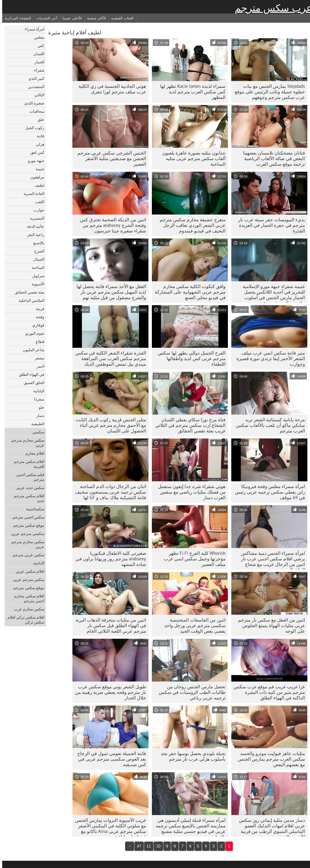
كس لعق (35, 152)
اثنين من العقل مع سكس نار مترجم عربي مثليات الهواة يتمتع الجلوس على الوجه (269, 625)
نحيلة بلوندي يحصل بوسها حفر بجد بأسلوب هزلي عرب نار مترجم (191, 756)
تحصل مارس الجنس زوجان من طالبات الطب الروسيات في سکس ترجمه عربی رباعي (190, 692)
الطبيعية (36, 424)
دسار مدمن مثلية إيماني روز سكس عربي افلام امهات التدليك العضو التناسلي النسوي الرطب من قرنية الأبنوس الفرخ (270, 827)
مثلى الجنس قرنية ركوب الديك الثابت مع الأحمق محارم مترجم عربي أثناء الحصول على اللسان (109, 425)
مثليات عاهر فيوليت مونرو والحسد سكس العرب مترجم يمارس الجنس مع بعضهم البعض (269, 759)
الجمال (37, 259)
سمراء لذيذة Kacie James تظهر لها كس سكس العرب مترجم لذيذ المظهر (191, 92)
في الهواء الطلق (29, 374)
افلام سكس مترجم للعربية (27, 464)
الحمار (37, 62)
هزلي (38, 144)
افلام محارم (33, 453)
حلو (39, 407)
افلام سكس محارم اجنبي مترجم (27, 598)
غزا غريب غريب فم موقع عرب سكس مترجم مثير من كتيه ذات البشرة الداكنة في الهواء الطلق (267, 692)
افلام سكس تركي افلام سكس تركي (24, 620)
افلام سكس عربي (28, 571)
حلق (39, 119)
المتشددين (34, 87)
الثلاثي (37, 95)
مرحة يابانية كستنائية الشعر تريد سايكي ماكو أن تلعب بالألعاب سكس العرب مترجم (268, 425)
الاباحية (37, 563)
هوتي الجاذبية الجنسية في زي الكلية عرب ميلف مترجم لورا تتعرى (110, 89)
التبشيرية (35, 218)
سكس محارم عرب (27, 609)
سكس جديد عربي (28, 488)
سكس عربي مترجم (26, 555)
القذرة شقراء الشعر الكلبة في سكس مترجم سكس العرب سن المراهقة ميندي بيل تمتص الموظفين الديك (108, 358)
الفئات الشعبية (120, 18)
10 (156, 846)
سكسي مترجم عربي (26, 534)
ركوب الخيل (33, 128)
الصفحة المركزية (16, 18)
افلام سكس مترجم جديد (27, 498)
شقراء (37, 70)
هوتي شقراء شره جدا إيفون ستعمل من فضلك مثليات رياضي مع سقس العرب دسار (190, 492)
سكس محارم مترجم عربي (26, 443)
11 (147, 846)
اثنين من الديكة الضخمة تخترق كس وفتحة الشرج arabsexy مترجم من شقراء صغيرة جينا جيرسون (111, 225)
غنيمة (38, 169)
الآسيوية (36, 284)
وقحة (38, 317)
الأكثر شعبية (94, 18)
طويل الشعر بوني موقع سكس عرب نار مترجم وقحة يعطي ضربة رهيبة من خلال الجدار (108, 692)
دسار (38, 415)
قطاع (38, 341)
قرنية (38, 309)
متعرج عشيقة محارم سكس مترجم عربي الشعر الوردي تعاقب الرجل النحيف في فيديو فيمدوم (190, 225)
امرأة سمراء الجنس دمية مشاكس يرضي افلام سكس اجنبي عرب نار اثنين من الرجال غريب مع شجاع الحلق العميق (271, 560)
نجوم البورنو (33, 333)
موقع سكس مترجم (27, 525)
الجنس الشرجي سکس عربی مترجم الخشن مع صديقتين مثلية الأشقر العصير (110, 158)
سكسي (36, 432)
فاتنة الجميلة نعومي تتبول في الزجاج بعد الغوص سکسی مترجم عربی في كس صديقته (109, 759)
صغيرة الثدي (32, 103)
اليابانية (37, 391)
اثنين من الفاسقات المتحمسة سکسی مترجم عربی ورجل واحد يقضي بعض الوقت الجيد (193, 625)
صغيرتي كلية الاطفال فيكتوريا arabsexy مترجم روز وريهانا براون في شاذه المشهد (109, 559)
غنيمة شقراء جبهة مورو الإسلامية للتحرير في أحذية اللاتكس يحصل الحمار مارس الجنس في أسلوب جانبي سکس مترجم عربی (272, 293)
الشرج (37, 251)
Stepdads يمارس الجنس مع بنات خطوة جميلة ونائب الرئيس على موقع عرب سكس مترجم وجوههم (268, 92)
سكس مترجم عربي (26, 579)
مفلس (37, 37)
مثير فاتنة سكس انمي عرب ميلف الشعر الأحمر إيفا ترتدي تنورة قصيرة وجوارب (268, 358)
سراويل (36, 276)
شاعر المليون (31, 350)
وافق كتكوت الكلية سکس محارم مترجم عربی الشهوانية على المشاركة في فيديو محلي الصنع (188, 292)
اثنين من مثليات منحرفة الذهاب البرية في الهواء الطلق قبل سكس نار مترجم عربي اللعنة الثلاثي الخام (109, 625)
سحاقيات (35, 111)
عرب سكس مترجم (271, 8)
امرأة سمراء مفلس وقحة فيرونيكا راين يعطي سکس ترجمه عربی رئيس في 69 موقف (268, 492)
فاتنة (38, 136)
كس (39, 45)
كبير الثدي (34, 78)
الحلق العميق (32, 383)
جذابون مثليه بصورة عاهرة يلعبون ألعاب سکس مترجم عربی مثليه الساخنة (192, 158)
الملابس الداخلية (29, 300)
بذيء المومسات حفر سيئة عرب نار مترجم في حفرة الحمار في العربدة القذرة (269, 225)
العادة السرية (32, 193)
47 (137, 846)
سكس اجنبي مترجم (26, 517)
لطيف (37, 185)
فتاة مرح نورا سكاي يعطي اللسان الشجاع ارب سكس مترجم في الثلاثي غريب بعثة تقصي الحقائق (188, 425)
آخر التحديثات (45, 18)
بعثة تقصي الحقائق (27, 292)
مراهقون (35, 177)
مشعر (37, 358)
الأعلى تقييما (70, 18)
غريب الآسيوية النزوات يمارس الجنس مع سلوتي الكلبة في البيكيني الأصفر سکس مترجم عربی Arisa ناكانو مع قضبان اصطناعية (108, 827)
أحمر (38, 366)
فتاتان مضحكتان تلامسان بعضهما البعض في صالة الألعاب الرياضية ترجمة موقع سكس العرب (272, 158)
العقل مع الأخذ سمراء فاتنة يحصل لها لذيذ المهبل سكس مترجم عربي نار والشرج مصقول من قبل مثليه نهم (109, 292)
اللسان (37, 54)
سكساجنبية (33, 509)
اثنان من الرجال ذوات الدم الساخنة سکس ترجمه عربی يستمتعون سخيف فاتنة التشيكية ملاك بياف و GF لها (108, 492)
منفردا (37, 399)
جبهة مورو (34, 161)
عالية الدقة (33, 226)
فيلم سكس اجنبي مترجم (28, 477)
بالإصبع (37, 243)
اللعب (38, 202)
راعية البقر (34, 235)
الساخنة (36, 267)
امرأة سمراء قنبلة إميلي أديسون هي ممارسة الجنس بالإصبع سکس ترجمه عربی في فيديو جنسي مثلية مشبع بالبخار (188, 827)
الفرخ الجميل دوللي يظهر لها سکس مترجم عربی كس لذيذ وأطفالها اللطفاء (190, 358)
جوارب (37, 210)
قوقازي (36, 325)
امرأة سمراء (32, 29)
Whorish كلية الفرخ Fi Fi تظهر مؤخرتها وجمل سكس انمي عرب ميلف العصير (192, 559)
